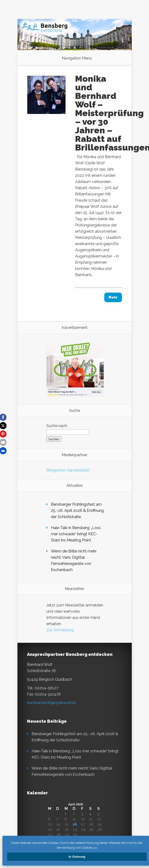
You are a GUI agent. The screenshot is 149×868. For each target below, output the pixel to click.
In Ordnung (77, 857)
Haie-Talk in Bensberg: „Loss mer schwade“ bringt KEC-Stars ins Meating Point (76, 534)
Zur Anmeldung (60, 630)
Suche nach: (57, 426)
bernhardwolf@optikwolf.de (51, 703)
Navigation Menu (77, 58)
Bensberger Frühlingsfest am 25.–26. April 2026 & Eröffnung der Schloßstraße (77, 511)
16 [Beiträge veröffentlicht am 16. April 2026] (75, 825)
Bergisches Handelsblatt (68, 470)
